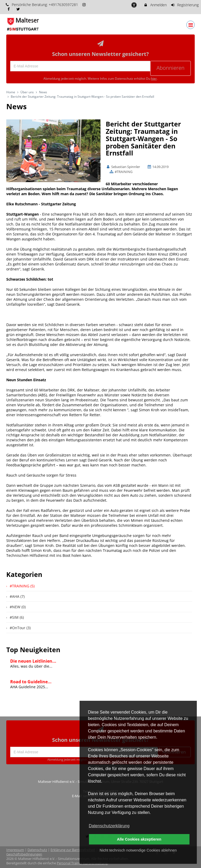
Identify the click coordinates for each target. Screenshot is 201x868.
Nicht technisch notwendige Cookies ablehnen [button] (138, 850)
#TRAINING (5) (22, 586)
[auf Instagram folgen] (85, 5)
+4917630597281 (63, 5)
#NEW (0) (18, 607)
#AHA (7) (17, 596)
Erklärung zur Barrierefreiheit (73, 850)
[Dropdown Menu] (191, 25)
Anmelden (155, 5)
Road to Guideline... (31, 682)
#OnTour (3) (20, 628)
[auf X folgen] (19, 9)
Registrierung (185, 5)
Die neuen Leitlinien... (33, 661)
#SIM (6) (17, 617)
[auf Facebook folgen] (9, 9)
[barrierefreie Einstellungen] (134, 5)
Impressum (15, 850)
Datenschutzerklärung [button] (109, 826)
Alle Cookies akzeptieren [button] (139, 839)
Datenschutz (37, 850)
